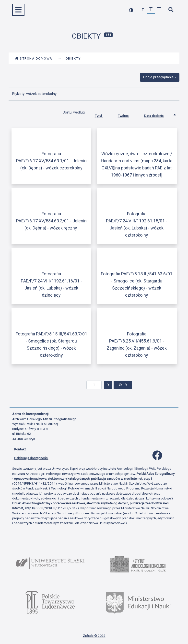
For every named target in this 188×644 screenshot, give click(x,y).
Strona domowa (34, 58)
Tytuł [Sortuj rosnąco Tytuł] (102, 115)
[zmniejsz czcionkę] (143, 10)
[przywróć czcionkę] (151, 10)
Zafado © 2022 (94, 636)
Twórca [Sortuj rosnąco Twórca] (127, 115)
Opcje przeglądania (158, 77)
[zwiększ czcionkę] (159, 10)
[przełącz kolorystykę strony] (131, 10)
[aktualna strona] (94, 385)
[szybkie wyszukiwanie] (171, 10)
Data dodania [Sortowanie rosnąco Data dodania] (158, 115)
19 (125, 385)
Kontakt (20, 449)
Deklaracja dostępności (31, 458)
